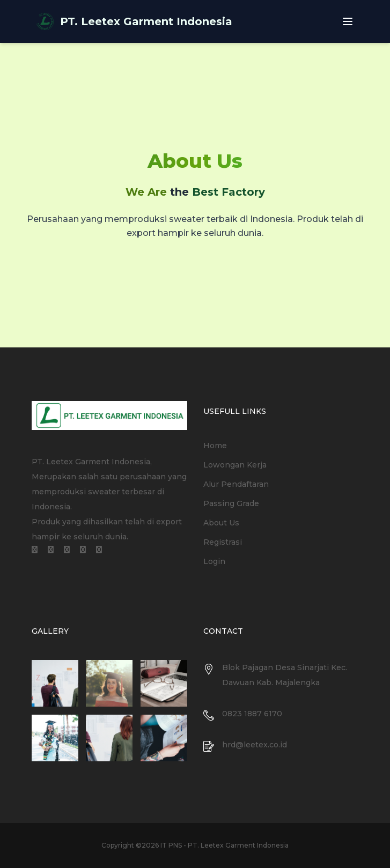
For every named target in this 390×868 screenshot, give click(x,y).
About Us (221, 523)
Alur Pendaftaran (236, 484)
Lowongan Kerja (235, 465)
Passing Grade (231, 503)
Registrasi (223, 542)
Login (214, 561)
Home (215, 446)
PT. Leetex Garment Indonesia (146, 21)
